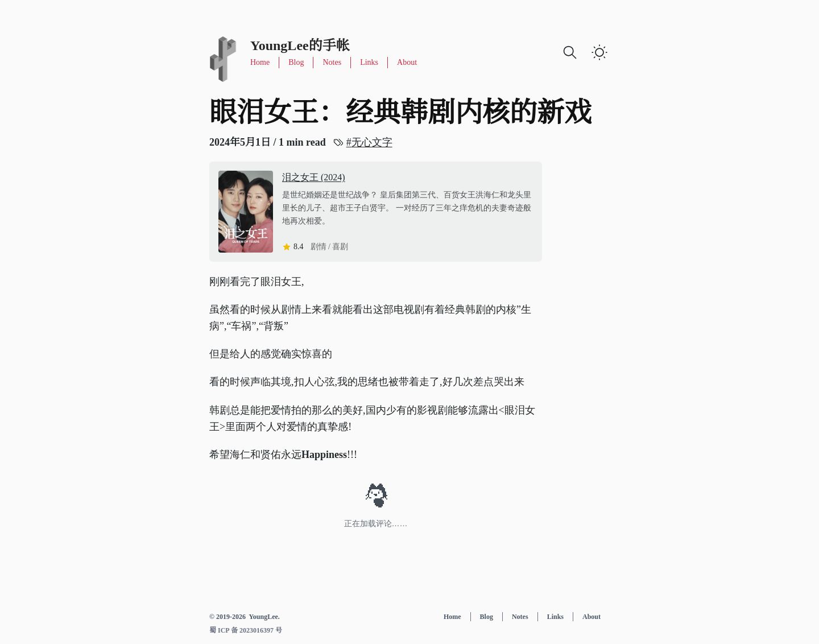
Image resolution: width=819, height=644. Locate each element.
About (407, 62)
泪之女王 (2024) (314, 177)
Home (260, 62)
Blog (296, 62)
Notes (332, 62)
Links (369, 62)
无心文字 (372, 141)
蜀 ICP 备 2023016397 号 (246, 630)
